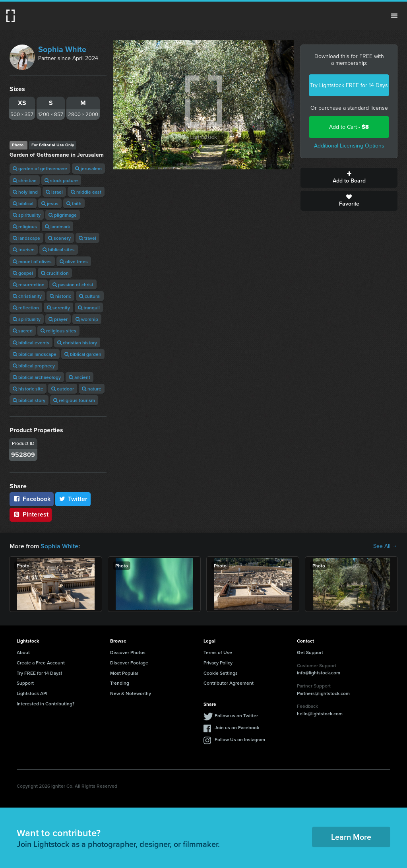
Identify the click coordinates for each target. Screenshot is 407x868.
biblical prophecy (34, 366)
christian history (77, 343)
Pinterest (31, 514)
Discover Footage (129, 663)
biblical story (29, 400)
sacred (23, 331)
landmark (57, 226)
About (23, 652)
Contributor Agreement (229, 683)
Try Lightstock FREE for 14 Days (349, 85)
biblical (23, 203)
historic (60, 296)
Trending (120, 683)
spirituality (27, 215)
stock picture (61, 180)
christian (25, 180)
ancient (79, 377)
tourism (24, 250)
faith (74, 203)
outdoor (63, 389)
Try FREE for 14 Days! (39, 673)
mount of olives (32, 261)
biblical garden (83, 354)
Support (25, 683)
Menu (394, 16)
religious (25, 226)
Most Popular (124, 673)
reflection (26, 308)
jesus (50, 203)
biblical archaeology (37, 377)
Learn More (351, 837)
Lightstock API (32, 693)
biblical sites (59, 250)
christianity (27, 296)
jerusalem (88, 168)
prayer (58, 319)
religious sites (58, 331)
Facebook (32, 499)
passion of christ (73, 284)
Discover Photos (128, 652)
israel (54, 192)
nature (92, 389)
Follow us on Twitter (236, 716)
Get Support (310, 652)
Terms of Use (218, 652)
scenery (59, 238)
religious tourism (74, 400)
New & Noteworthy (131, 693)
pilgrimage (63, 215)
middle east (86, 192)
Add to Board (349, 178)
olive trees (74, 261)
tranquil (89, 308)
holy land (25, 192)
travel (87, 238)
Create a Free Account (41, 663)
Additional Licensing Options (349, 146)
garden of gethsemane (40, 168)
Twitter (73, 499)
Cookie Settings (221, 673)
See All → (385, 546)
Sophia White (62, 49)
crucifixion (55, 273)
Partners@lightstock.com (323, 693)
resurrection (29, 284)
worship (87, 319)
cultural (90, 296)
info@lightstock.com (319, 673)
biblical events (31, 343)
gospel (23, 273)
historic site (28, 389)
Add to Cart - (349, 127)
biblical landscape (35, 354)
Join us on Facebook (237, 727)
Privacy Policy (218, 663)
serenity (58, 308)
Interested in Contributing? (46, 704)
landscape (26, 238)
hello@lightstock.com (320, 714)
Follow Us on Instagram (240, 739)
